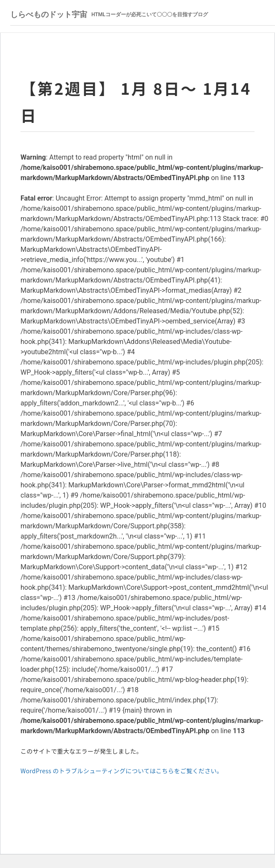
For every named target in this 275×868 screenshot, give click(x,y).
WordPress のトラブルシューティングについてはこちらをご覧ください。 (122, 771)
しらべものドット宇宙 (109, 14)
